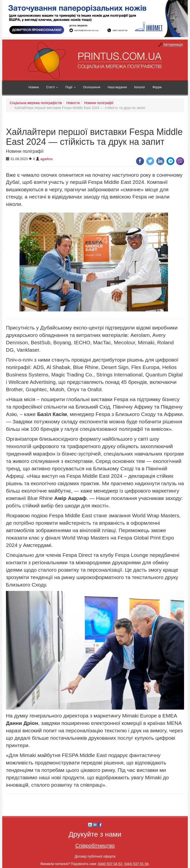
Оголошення (92, 87)
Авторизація (173, 44)
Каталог (140, 87)
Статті (52, 87)
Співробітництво (95, 845)
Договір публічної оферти (95, 856)
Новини (34, 87)
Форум (157, 87)
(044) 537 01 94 (136, 864)
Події (70, 87)
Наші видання (117, 87)
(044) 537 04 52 (110, 864)
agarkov (47, 159)
